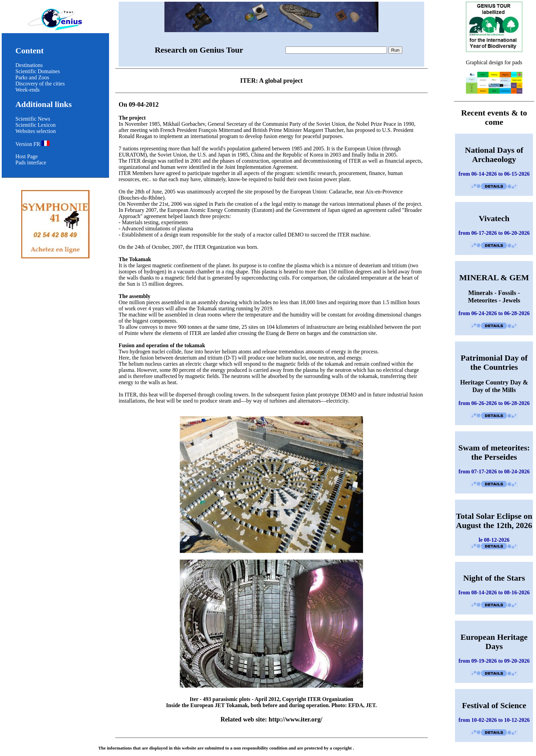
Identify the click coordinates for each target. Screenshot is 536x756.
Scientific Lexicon (36, 125)
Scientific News (33, 119)
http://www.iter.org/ (296, 719)
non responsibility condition (260, 748)
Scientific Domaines (38, 71)
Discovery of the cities (40, 84)
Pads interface (31, 163)
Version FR (32, 144)
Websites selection (36, 131)
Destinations (29, 65)
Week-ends (28, 90)
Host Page (26, 156)
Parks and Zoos (32, 77)
